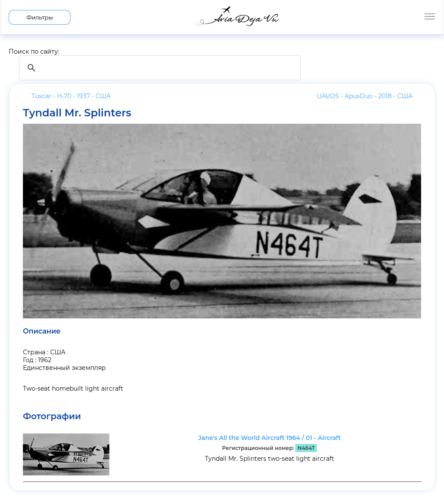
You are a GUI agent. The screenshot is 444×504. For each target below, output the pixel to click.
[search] (159, 68)
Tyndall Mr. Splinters (77, 113)
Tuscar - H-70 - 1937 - (71, 96)
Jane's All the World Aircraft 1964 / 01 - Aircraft (270, 438)
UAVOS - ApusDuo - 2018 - (365, 96)
